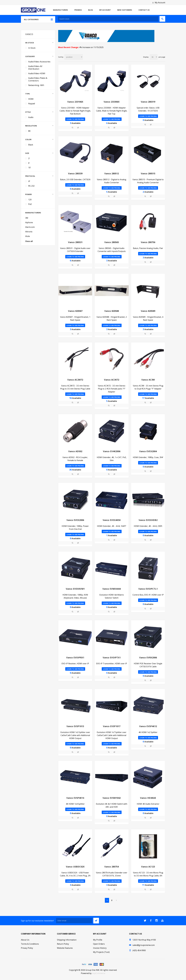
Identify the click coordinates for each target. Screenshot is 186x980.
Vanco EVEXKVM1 (75, 589)
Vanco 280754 (112, 867)
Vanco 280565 (112, 242)
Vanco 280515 (148, 173)
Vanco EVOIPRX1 (75, 658)
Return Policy (63, 944)
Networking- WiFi (36, 85)
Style (28, 112)
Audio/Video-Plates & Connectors (38, 79)
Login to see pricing (75, 119)
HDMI (31, 99)
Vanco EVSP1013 (75, 726)
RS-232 (31, 186)
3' (29, 158)
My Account (160, 3)
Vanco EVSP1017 (112, 726)
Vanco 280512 (112, 173)
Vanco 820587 (75, 311)
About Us (25, 940)
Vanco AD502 (75, 451)
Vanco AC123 (148, 867)
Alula (27, 236)
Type (27, 94)
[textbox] (108, 19)
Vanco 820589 (148, 311)
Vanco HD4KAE (148, 798)
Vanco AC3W (148, 380)
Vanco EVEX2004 (148, 451)
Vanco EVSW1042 (112, 798)
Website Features (65, 948)
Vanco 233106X (75, 102)
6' (29, 163)
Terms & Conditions (30, 944)
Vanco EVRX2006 (148, 658)
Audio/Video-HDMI (37, 73)
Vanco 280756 (148, 242)
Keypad (32, 104)
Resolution (31, 126)
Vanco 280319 (148, 102)
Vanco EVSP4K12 (148, 726)
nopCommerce (99, 973)
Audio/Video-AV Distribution (35, 68)
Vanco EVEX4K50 (112, 520)
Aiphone (29, 222)
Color (28, 139)
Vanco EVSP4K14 (75, 798)
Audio (31, 117)
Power (28, 194)
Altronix (29, 232)
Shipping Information (67, 940)
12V (30, 200)
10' (30, 168)
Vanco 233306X (112, 102)
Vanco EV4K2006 (112, 451)
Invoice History (100, 948)
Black (31, 145)
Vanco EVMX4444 (112, 589)
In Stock (30, 43)
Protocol (30, 176)
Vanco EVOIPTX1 (112, 658)
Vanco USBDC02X (75, 867)
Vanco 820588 (112, 311)
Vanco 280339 (75, 173)
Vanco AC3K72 (112, 380)
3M (27, 218)
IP (29, 181)
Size (27, 153)
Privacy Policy (27, 948)
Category (30, 56)
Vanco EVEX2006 (75, 520)
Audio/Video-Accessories (39, 62)
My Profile (98, 940)
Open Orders (99, 944)
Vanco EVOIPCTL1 (148, 589)
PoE (30, 204)
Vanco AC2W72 (75, 380)
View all (29, 241)
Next (116, 900)
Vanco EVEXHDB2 (148, 520)
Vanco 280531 (75, 242)
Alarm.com (30, 227)
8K (29, 131)
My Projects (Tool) (101, 952)
